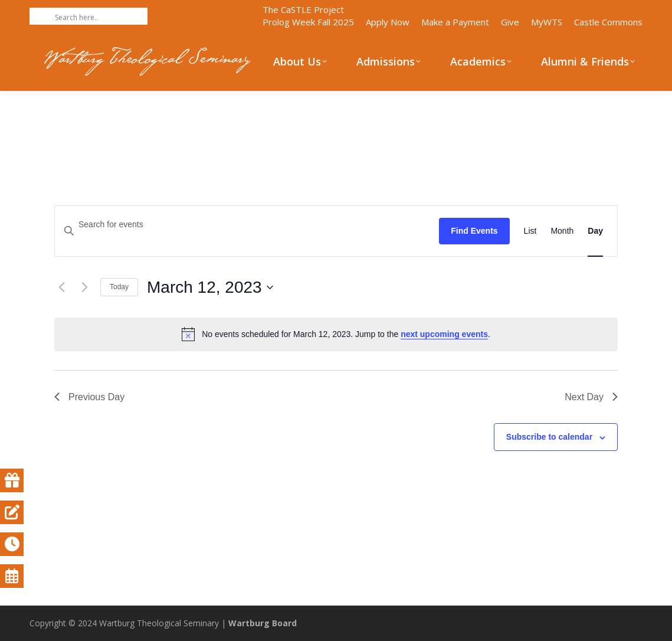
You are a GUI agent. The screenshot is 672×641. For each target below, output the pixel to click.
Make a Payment (455, 22)
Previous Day (89, 397)
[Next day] (84, 287)
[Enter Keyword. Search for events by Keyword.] (247, 225)
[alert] (336, 334)
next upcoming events (444, 334)
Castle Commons (608, 22)
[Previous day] (61, 287)
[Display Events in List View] (530, 231)
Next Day (591, 397)
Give (510, 22)
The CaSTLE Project (303, 9)
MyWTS (547, 22)
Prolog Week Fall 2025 (308, 22)
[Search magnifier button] (38, 16)
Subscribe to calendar (549, 437)
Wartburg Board (263, 623)
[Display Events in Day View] (595, 231)
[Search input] (100, 17)
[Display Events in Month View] (562, 231)
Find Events (474, 231)
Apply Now (388, 22)
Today (119, 287)
